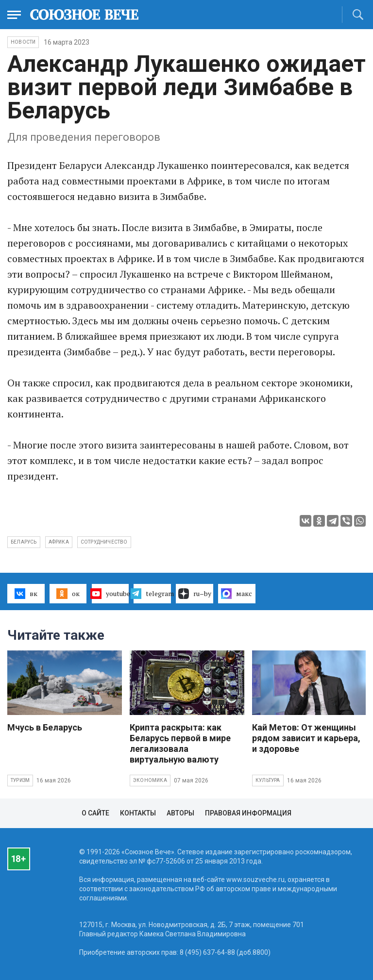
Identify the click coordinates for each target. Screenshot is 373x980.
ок (68, 594)
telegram (152, 594)
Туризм (20, 780)
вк (26, 594)
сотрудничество (104, 542)
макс (237, 594)
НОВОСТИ (23, 42)
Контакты (138, 813)
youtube (110, 594)
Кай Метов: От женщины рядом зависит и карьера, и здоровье (306, 738)
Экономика (150, 780)
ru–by (195, 594)
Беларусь (24, 542)
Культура (268, 780)
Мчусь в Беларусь (45, 727)
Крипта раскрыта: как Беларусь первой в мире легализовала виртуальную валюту (180, 743)
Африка (59, 542)
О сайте (95, 813)
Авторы (180, 813)
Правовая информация (248, 813)
